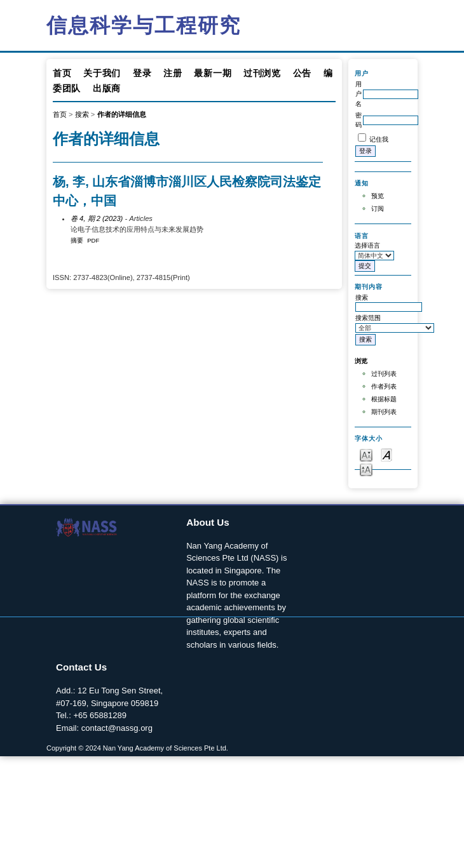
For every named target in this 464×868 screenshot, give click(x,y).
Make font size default (386, 454)
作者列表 (384, 386)
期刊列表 (384, 412)
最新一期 (213, 73)
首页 (62, 73)
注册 (173, 73)
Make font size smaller (366, 454)
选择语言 (367, 245)
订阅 (378, 209)
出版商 (107, 88)
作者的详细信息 (122, 114)
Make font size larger (366, 469)
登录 (142, 73)
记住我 (379, 139)
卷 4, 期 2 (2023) (97, 218)
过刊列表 (384, 374)
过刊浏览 (262, 73)
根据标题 (384, 399)
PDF (93, 240)
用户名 (358, 94)
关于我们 (102, 73)
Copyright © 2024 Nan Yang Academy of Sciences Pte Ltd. (137, 748)
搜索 (82, 114)
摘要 (77, 240)
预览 (378, 196)
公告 (302, 73)
